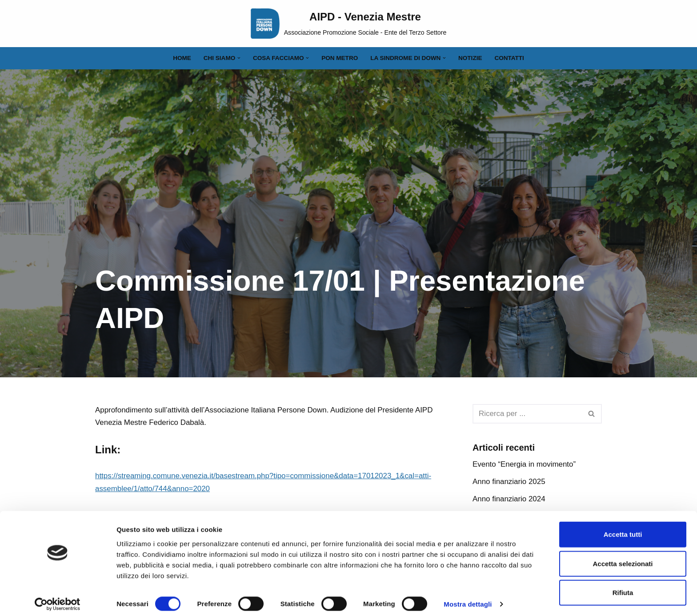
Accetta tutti (623, 529)
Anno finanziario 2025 (509, 482)
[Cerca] (527, 414)
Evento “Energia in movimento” (524, 465)
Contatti (510, 58)
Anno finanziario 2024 (509, 499)
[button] (238, 58)
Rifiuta (623, 587)
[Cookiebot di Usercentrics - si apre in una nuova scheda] (58, 599)
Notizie (471, 58)
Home (182, 58)
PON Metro (340, 58)
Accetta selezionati (623, 558)
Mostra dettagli (468, 598)
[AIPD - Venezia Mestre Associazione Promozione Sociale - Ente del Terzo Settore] (349, 24)
